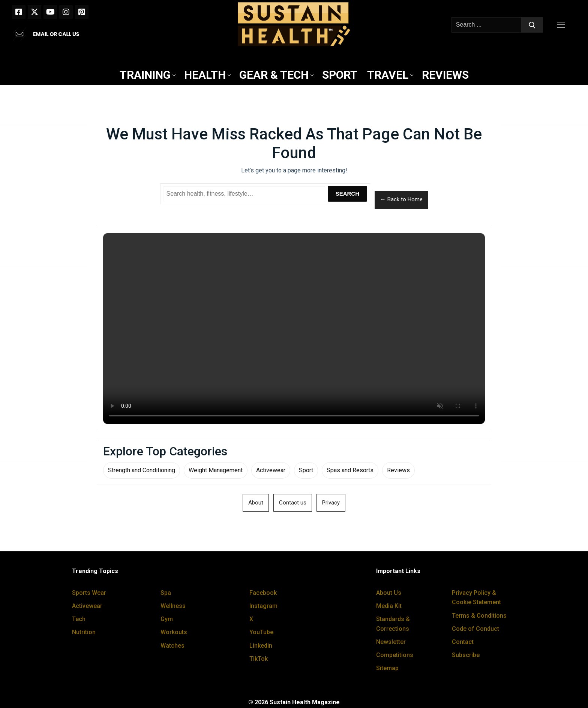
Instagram (263, 606)
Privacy (331, 503)
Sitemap (387, 668)
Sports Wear (89, 593)
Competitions (395, 655)
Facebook (263, 593)
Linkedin (261, 646)
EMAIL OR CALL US (56, 34)
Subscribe (466, 655)
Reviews (398, 470)
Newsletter (391, 642)
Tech (79, 619)
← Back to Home (401, 199)
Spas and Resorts (350, 470)
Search (347, 194)
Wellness (173, 606)
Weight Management (216, 470)
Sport (306, 470)
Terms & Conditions (479, 616)
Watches (172, 646)
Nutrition (84, 632)
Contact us (293, 503)
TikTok (259, 659)
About (256, 503)
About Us (389, 593)
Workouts (174, 632)
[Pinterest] (82, 12)
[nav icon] (562, 25)
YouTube (261, 632)
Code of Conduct (475, 629)
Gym (167, 619)
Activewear (271, 470)
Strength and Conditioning (142, 470)
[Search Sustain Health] (244, 194)
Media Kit (389, 606)
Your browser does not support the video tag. (294, 329)
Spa (166, 593)
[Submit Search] (532, 25)
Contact (463, 642)
